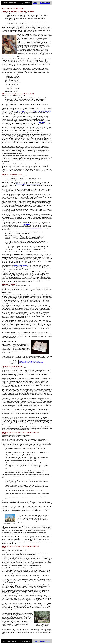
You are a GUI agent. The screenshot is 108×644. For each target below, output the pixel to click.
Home (35, 3)
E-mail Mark (45, 3)
